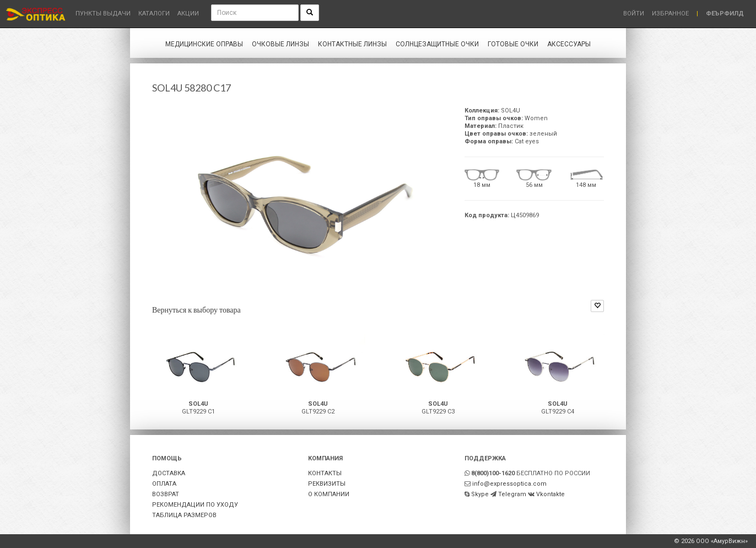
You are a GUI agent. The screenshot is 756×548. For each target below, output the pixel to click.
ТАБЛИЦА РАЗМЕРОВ (184, 515)
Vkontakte (550, 494)
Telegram (512, 494)
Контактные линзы (352, 44)
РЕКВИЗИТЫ (327, 484)
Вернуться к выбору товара (196, 310)
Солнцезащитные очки (437, 44)
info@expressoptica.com (509, 484)
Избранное (670, 14)
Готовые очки (513, 44)
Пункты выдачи (103, 14)
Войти (634, 14)
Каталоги (154, 14)
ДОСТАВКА (169, 473)
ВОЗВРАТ (166, 494)
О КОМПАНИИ (329, 494)
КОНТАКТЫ (325, 473)
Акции (188, 14)
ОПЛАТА (164, 484)
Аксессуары (569, 44)
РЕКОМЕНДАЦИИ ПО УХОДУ (195, 505)
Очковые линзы (280, 44)
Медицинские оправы (204, 44)
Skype (480, 494)
